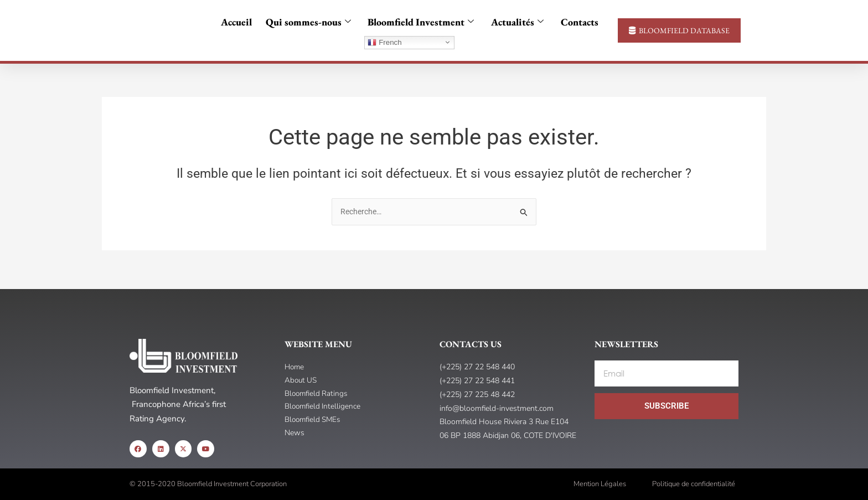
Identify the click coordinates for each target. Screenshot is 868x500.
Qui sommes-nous (311, 22)
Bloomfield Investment (421, 22)
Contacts (574, 22)
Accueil (241, 22)
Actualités (515, 22)
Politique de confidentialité (694, 484)
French (384, 43)
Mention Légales (600, 484)
